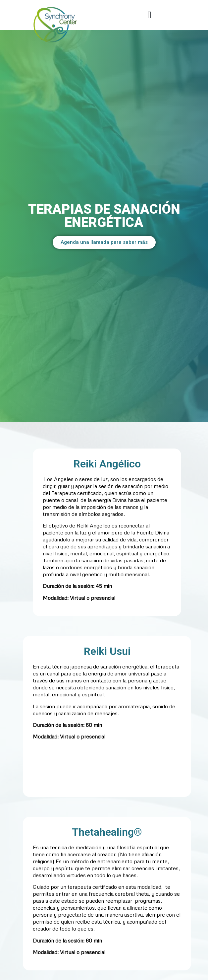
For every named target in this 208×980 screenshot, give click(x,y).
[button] (150, 15)
